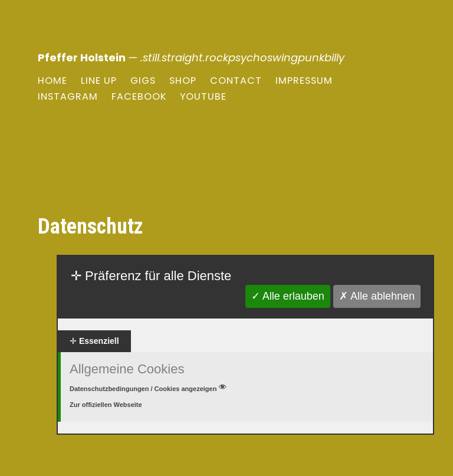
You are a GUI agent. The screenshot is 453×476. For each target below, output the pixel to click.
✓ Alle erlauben (288, 296)
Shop (183, 81)
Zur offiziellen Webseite (106, 405)
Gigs (143, 81)
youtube (203, 96)
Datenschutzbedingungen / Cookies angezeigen (149, 389)
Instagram (68, 96)
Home (52, 81)
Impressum (304, 81)
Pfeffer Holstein (82, 58)
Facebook (139, 96)
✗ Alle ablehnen (377, 296)
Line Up (99, 81)
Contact (236, 81)
